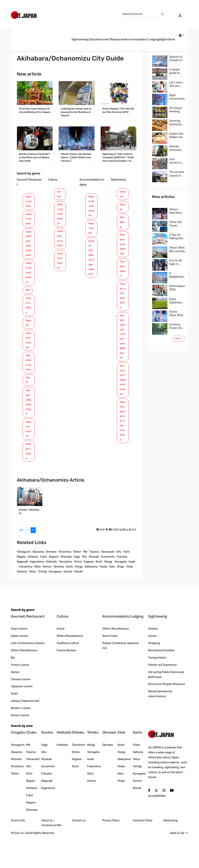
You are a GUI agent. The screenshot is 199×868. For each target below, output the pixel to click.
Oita (84, 588)
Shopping (123, 223)
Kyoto (69, 598)
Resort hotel (91, 237)
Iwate (132, 593)
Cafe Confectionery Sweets (29, 253)
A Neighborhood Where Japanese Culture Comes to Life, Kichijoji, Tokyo (178, 275)
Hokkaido (51, 593)
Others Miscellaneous (28, 288)
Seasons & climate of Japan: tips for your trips (176, 59)
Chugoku (18, 764)
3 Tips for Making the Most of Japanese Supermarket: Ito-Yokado (178, 237)
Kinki (121, 764)
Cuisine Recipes (60, 274)
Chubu (31, 764)
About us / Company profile (51, 854)
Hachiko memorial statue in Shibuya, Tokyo (175, 148)
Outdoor (123, 194)
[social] (149, 822)
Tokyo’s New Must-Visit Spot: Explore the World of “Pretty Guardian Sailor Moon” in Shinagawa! (176, 211)
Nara (112, 598)
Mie (85, 583)
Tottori (77, 583)
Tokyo (33, 603)
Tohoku (93, 764)
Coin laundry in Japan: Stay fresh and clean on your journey (177, 161)
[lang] (182, 36)
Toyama (94, 583)
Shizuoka (66, 588)
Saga (77, 588)
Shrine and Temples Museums (123, 396)
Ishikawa (33, 588)
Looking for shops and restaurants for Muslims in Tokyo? (76, 112)
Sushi (28, 408)
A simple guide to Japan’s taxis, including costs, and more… (176, 71)
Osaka (104, 598)
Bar (28, 309)
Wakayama (91, 598)
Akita (37, 598)
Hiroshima (65, 583)
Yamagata (120, 593)
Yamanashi (108, 583)
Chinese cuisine (29, 361)
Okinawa (59, 598)
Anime (59, 194)
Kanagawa (55, 603)
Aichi (126, 583)
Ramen (28, 343)
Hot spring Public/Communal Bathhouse (123, 346)
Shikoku (78, 764)
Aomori (47, 598)
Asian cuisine (29, 202)
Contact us (79, 852)
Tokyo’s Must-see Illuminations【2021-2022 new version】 (76, 157)
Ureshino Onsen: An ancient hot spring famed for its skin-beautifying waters (176, 326)
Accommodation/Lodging (142, 39)
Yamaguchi (24, 583)
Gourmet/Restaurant (111, 39)
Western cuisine (29, 459)
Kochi (99, 593)
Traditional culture (60, 248)
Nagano (54, 588)
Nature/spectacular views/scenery (123, 441)
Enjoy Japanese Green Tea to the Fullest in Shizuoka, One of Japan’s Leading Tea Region (177, 301)
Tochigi (42, 603)
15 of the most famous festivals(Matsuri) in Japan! (35, 112)
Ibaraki (78, 603)
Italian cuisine (28, 222)
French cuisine (29, 325)
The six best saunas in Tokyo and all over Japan (177, 174)
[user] (180, 15)
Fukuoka (122, 588)
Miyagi (108, 593)
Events (122, 208)
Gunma (68, 603)
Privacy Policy (111, 852)
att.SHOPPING (157, 827)
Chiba (130, 598)
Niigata (21, 588)
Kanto (138, 764)
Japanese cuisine (28, 387)
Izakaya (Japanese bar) (29, 431)
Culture (92, 39)
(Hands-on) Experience (123, 300)
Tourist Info (18, 852)
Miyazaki (94, 588)
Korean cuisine (28, 482)
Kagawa (89, 593)
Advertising (171, 852)
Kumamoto (108, 588)
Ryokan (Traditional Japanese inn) (91, 273)
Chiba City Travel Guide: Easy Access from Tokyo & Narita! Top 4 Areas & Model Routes (177, 224)
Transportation (123, 272)
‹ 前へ (22, 561)
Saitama (22, 603)
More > (178, 338)
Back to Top (179, 864)
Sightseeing (79, 39)
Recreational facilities (123, 247)
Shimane (51, 583)
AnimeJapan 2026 (177, 288)
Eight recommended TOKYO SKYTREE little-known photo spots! (178, 97)
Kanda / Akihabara (29, 543)
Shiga (121, 598)
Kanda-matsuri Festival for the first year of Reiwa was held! (35, 157)
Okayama (38, 583)
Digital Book (167, 39)
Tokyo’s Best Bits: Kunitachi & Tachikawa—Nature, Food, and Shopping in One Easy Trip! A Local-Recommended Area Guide (179, 249)
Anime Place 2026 (176, 314)
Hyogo (79, 598)
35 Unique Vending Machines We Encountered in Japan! (177, 110)
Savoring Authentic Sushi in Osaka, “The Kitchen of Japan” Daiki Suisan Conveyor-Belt (177, 123)
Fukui (44, 588)
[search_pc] (161, 14)
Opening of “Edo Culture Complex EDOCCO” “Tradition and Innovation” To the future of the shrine (118, 158)
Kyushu (47, 764)
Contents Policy (143, 852)
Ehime (78, 593)
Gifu (119, 583)
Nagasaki (22, 593)
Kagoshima (37, 593)
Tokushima (66, 593)
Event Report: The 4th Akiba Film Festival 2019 (118, 110)
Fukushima (25, 598)
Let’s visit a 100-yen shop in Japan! (176, 84)
